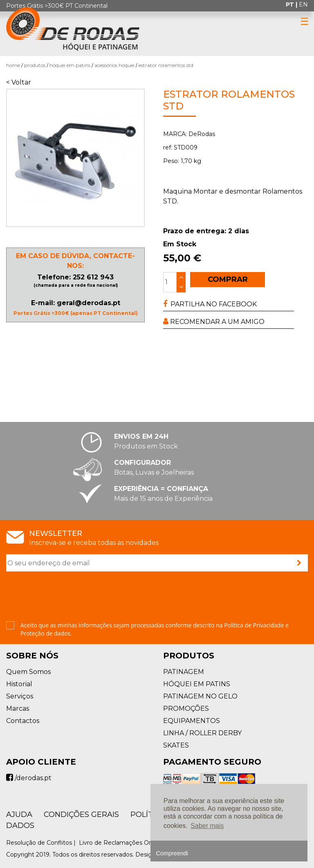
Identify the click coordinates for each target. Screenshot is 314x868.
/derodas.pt (29, 778)
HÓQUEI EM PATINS (70, 65)
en (303, 4)
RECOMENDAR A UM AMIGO (214, 322)
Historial (19, 684)
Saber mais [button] (207, 826)
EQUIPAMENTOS (192, 721)
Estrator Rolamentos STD (166, 65)
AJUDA (19, 814)
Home (13, 65)
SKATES (176, 745)
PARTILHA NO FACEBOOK (210, 304)
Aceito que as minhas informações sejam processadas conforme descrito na (155, 629)
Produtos (35, 65)
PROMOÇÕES (186, 708)
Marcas (18, 708)
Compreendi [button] (172, 853)
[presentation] (68, 597)
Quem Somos (28, 672)
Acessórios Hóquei (114, 65)
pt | (292, 4)
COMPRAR (228, 279)
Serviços (20, 696)
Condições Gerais (81, 814)
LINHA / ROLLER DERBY (202, 733)
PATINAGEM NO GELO (200, 696)
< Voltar (19, 82)
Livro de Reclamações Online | (123, 843)
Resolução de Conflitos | (42, 843)
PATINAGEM (184, 672)
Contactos (23, 721)
